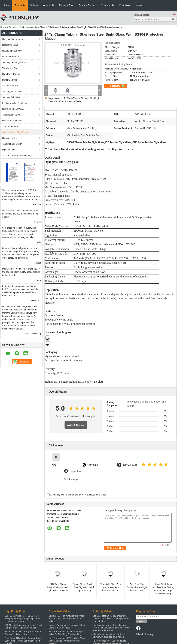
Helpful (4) (76, 471)
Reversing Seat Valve (12, 51)
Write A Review (76, 425)
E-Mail (139, 634)
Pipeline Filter (9, 150)
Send (141, 622)
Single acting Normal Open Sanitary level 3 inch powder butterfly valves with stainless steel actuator (112, 628)
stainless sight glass (96, 495)
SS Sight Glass (79, 495)
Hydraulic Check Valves (13, 109)
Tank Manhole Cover (12, 144)
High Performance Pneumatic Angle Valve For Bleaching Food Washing (66, 633)
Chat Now (125, 5)
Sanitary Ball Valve (11, 97)
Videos (34, 5)
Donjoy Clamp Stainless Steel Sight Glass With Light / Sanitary (84, 587)
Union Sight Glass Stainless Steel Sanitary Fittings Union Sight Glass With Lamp (164, 589)
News (139, 5)
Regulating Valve (10, 45)
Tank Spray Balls (10, 126)
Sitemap (149, 634)
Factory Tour (66, 5)
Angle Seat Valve (10, 86)
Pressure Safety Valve (13, 121)
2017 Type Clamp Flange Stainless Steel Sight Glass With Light (58, 587)
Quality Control (87, 5)
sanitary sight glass (62, 495)
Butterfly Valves (10, 80)
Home (6, 5)
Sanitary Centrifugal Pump (15, 62)
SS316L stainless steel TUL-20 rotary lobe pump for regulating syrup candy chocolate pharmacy (22, 619)
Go (174, 19)
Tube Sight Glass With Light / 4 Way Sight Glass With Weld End (111, 587)
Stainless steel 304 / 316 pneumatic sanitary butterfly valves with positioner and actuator (111, 619)
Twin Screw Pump (11, 68)
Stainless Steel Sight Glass (33, 27)
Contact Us (108, 5)
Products (20, 5)
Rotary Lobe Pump (11, 57)
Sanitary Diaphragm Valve (15, 39)
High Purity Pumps (11, 74)
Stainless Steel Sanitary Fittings (17, 156)
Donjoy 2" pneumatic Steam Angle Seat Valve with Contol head (67, 626)
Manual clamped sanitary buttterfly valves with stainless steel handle (109, 636)
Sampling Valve (10, 138)
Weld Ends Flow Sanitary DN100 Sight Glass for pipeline (137, 587)
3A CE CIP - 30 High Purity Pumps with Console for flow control (23, 633)
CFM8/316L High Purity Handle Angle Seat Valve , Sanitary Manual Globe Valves (66, 619)
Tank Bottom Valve (11, 115)
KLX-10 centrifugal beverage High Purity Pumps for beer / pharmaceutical (23, 626)
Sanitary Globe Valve (12, 92)
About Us (49, 5)
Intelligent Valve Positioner (15, 103)
